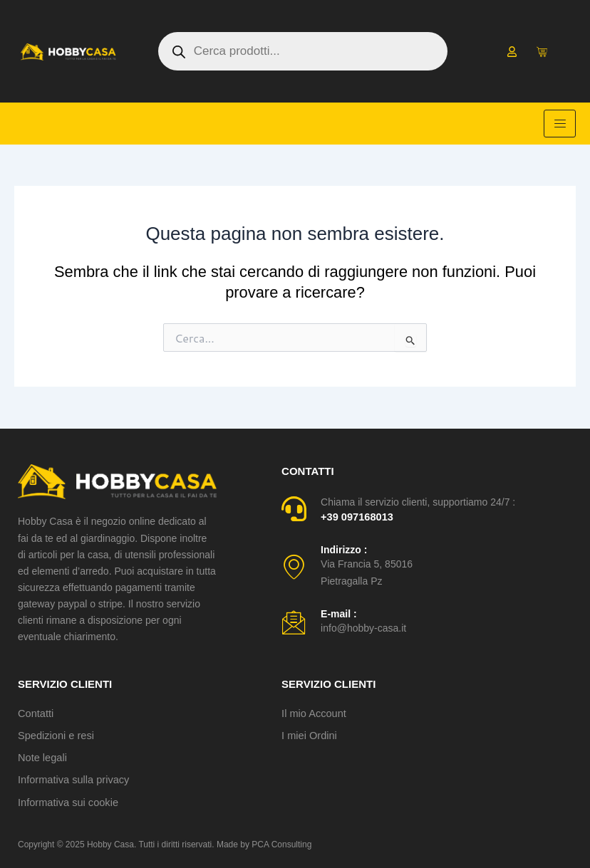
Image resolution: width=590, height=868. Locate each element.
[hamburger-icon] (560, 124)
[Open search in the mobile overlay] (303, 51)
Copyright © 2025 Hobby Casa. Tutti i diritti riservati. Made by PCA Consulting (165, 845)
